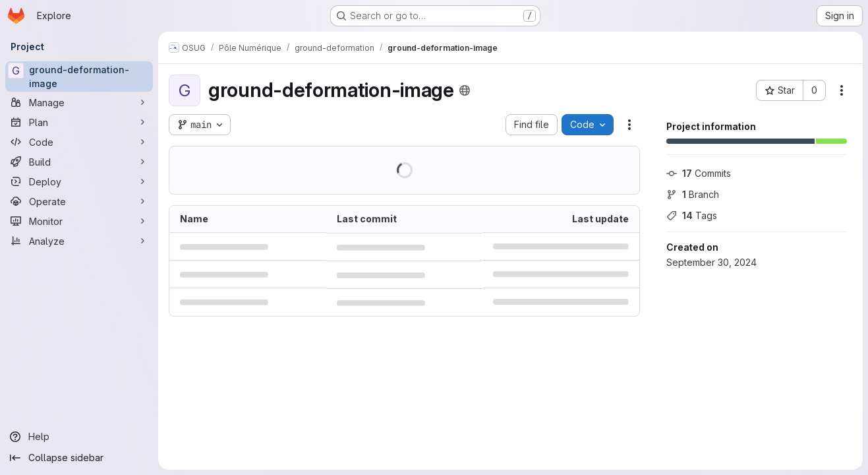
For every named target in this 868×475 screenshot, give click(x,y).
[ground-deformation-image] (79, 77)
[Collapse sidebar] (79, 458)
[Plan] (79, 122)
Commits (699, 173)
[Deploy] (79, 181)
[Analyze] (79, 241)
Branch (693, 194)
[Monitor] (79, 221)
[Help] (79, 437)
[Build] (79, 162)
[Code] (79, 142)
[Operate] (79, 201)
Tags (692, 215)
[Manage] (79, 102)
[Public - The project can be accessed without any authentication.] (465, 90)
